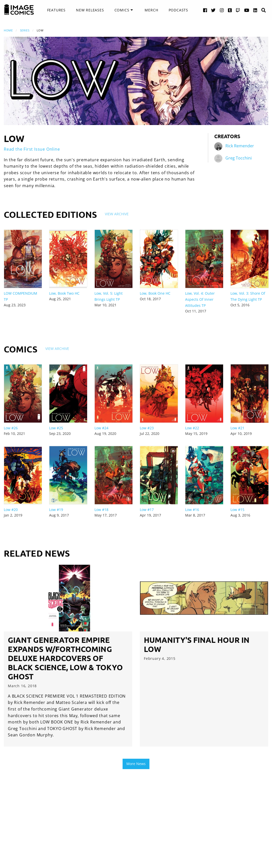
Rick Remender (240, 146)
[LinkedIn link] (255, 10)
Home (8, 30)
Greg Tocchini (239, 158)
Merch (151, 10)
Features (56, 10)
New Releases (90, 10)
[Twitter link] (213, 10)
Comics (122, 10)
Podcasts (178, 10)
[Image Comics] (19, 10)
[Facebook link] (205, 10)
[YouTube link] (247, 10)
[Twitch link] (238, 10)
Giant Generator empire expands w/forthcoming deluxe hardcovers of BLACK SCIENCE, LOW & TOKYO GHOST (65, 658)
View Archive (117, 214)
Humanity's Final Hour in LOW (197, 644)
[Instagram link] (222, 10)
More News (136, 764)
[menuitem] (56, 10)
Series (25, 30)
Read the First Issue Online (32, 149)
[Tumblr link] (230, 10)
